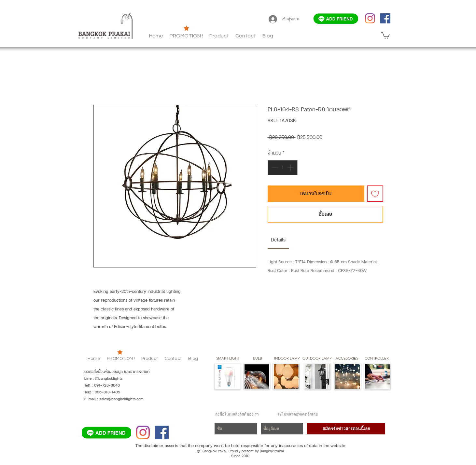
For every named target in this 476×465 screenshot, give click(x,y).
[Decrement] (274, 168)
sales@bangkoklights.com (121, 399)
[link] (278, 240)
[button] (268, 36)
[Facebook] (385, 18)
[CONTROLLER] (377, 359)
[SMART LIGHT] (228, 359)
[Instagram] (370, 18)
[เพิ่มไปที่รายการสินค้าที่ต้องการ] (375, 194)
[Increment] (291, 168)
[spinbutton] (283, 168)
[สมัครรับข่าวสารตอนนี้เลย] (346, 429)
